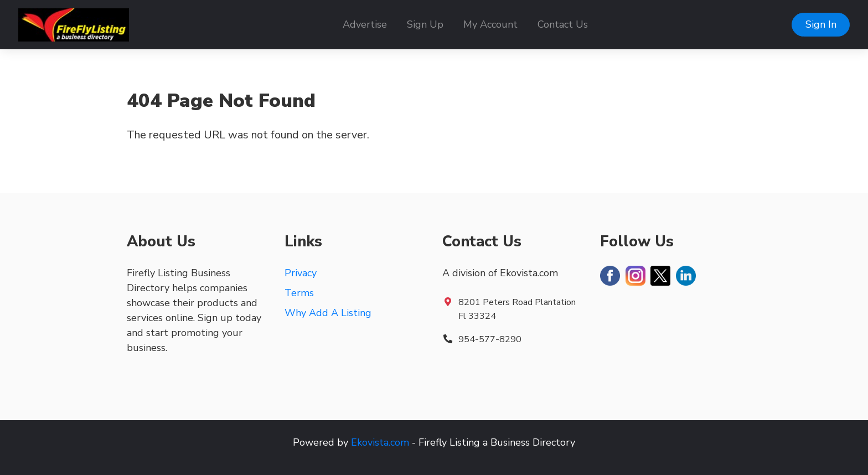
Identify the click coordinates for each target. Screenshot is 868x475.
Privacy (301, 273)
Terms (299, 293)
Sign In (821, 24)
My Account (490, 24)
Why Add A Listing (328, 313)
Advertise (365, 24)
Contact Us (563, 24)
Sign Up (425, 24)
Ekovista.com (380, 442)
